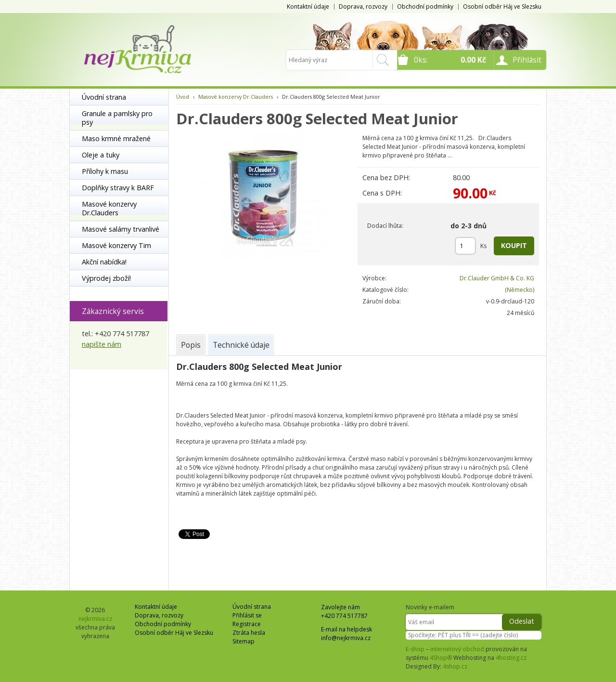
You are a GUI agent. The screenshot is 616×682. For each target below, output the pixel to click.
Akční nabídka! (104, 262)
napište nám (102, 344)
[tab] (191, 345)
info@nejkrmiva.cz (346, 638)
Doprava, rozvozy (363, 7)
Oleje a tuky (101, 155)
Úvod (183, 97)
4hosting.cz (511, 658)
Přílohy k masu (105, 171)
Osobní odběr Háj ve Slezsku (502, 7)
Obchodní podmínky (425, 7)
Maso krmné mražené (116, 138)
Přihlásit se (247, 615)
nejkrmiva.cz (95, 619)
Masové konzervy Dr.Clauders (109, 208)
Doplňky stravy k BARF (118, 188)
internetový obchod (457, 649)
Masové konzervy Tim (116, 245)
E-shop (415, 649)
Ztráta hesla (249, 633)
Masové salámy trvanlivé (121, 229)
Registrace (247, 624)
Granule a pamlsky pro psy (117, 118)
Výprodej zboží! (106, 278)
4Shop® (441, 658)
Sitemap (244, 641)
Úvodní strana (104, 97)
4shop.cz (455, 666)
